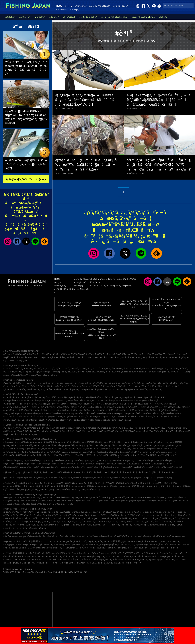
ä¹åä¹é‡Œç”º (104, 512)
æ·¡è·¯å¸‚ (149, 512)
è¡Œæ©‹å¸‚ (131, 522)
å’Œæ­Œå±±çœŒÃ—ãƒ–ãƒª (161, 464)
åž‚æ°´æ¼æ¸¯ (94, 553)
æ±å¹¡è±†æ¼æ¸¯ (179, 553)
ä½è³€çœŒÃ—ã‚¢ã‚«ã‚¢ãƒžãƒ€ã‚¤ (163, 483)
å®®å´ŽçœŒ (43, 504)
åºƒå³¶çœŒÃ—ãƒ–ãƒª (12, 472)
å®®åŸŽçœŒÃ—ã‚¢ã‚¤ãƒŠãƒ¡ (129, 442)
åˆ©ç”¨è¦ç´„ (96, 282)
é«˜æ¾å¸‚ (8, 525)
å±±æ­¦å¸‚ (7, 375)
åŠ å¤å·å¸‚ (126, 525)
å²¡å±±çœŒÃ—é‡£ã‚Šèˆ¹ (14, 417)
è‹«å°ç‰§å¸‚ (86, 525)
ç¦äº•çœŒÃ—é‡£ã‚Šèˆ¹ (60, 410)
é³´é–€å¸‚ (55, 512)
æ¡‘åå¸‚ (59, 525)
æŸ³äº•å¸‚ (116, 525)
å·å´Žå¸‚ (171, 525)
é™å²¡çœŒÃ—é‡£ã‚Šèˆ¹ (136, 407)
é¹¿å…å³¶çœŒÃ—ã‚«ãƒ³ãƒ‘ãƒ (153, 486)
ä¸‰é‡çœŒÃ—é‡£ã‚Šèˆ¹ (80, 414)
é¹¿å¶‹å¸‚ (59, 369)
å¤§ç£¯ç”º (157, 518)
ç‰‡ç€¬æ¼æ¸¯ (20, 563)
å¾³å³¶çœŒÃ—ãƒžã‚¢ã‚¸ (149, 472)
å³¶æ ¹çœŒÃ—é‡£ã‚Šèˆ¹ (58, 420)
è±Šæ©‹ (96, 560)
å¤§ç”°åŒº (157, 372)
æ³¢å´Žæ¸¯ (144, 389)
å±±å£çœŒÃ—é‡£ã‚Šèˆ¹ (147, 414)
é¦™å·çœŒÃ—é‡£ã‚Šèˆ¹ (79, 420)
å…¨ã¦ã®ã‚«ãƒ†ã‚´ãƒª (99, 6)
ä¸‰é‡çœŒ (182, 354)
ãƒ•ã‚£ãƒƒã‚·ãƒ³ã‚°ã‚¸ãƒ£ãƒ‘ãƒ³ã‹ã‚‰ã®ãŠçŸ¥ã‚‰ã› (114, 279)
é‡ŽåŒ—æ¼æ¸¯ (46, 545)
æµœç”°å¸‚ (115, 518)
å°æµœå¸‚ (27, 372)
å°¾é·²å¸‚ (136, 525)
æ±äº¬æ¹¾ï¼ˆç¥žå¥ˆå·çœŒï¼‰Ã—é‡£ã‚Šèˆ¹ (141, 401)
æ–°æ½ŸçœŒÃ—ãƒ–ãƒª (36, 452)
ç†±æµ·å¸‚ (101, 372)
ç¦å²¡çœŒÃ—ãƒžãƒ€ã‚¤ (42, 483)
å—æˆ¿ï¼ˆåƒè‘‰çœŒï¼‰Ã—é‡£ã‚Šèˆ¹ (110, 404)
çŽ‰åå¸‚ (106, 525)
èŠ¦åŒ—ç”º (147, 518)
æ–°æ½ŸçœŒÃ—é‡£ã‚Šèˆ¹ (147, 410)
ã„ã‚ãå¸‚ (17, 522)
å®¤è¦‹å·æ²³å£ (153, 553)
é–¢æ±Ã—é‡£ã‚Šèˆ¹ (12, 397)
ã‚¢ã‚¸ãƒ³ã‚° (54, 17)
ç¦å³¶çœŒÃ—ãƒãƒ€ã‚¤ (14, 446)
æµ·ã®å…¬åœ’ (80, 553)
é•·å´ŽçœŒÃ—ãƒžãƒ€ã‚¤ (13, 486)
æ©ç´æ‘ (81, 522)
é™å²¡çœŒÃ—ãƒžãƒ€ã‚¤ (107, 455)
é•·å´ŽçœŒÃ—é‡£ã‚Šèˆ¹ (146, 417)
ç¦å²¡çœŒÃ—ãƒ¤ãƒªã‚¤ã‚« (64, 483)
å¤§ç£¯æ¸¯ (101, 556)
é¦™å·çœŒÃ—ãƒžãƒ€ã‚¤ (13, 478)
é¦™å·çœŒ (119, 357)
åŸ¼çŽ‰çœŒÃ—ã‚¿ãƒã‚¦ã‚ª (124, 446)
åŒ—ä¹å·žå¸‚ (9, 372)
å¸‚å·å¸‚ (40, 525)
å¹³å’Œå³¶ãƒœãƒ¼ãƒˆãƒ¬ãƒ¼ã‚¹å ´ (68, 545)
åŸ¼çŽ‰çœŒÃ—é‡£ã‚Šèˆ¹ (170, 414)
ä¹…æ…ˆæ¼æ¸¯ (85, 383)
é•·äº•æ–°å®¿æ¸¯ (157, 386)
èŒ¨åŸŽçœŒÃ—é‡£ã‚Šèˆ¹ (179, 407)
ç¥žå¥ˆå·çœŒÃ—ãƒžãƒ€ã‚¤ (143, 449)
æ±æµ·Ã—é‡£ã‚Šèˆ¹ (48, 397)
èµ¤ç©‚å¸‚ (97, 525)
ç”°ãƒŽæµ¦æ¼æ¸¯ (71, 556)
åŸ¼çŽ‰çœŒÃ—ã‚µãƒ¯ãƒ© (100, 446)
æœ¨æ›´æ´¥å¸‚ (131, 512)
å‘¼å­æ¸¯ (7, 548)
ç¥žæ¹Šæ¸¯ (8, 383)
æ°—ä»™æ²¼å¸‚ (19, 525)
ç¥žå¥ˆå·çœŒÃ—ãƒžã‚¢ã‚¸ (120, 449)
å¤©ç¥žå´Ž (123, 548)
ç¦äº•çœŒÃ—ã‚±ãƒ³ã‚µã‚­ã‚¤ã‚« (37, 455)
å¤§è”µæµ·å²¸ (138, 545)
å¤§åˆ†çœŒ (184, 357)
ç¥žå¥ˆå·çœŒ (66, 354)
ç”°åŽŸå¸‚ (7, 522)
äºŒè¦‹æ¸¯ (34, 545)
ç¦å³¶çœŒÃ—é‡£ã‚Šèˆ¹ (37, 420)
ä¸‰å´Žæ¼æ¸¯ (86, 560)
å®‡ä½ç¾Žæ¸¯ (54, 386)
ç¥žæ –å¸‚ (166, 372)
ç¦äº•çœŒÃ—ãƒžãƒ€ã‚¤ (61, 455)
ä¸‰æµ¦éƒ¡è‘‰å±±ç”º (19, 375)
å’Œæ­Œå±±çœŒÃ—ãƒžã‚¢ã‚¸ (15, 467)
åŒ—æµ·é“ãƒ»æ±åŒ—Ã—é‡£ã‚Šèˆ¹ (150, 397)
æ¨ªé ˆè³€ (129, 553)
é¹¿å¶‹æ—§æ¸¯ (58, 383)
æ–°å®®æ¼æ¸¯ (35, 560)
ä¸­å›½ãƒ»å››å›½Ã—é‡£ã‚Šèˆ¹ (97, 397)
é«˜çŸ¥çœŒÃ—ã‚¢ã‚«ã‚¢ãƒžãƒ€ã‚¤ (17, 483)
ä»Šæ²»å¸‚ (106, 518)
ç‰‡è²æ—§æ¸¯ (172, 386)
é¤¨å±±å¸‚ (146, 369)
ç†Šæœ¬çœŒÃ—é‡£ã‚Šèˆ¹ (78, 417)
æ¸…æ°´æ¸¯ (99, 541)
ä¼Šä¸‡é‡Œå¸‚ (9, 518)
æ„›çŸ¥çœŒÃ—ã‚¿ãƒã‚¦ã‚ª (36, 461)
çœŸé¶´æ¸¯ (126, 383)
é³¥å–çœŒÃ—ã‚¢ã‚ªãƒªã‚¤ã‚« (67, 467)
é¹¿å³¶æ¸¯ (60, 536)
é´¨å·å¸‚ (66, 369)
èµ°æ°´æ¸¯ (42, 386)
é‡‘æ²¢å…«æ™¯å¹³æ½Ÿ (140, 386)
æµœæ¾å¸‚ (46, 512)
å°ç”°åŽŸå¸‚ (93, 369)
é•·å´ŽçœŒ (161, 357)
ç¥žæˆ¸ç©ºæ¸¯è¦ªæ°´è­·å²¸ (131, 556)
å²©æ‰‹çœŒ (20, 354)
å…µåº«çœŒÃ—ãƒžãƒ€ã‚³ (115, 464)
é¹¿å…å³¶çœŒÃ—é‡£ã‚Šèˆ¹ (124, 417)
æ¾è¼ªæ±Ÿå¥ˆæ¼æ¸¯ (72, 386)
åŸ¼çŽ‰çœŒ (79, 354)
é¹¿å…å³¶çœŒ (10, 361)
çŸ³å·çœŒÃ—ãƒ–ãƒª (146, 452)
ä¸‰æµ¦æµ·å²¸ (9, 545)
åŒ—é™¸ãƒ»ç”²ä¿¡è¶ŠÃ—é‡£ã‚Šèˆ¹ (71, 397)
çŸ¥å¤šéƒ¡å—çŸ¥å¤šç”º (51, 372)
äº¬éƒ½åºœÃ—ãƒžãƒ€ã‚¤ (166, 461)
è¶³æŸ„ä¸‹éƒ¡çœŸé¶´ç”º (160, 369)
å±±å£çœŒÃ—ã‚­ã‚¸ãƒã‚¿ (108, 472)
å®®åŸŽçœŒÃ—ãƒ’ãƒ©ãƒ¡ (84, 442)
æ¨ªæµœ (94, 536)
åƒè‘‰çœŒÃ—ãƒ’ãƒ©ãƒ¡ (14, 449)
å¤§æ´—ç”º (96, 518)
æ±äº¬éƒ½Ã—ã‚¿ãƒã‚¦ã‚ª (76, 449)
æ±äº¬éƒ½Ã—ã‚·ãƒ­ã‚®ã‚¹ (98, 449)
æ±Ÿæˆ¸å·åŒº (145, 372)
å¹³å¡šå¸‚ (39, 375)
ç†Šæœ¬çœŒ (172, 357)
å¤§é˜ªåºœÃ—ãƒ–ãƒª (54, 464)
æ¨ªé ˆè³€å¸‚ (8, 369)
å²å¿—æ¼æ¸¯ (10, 386)
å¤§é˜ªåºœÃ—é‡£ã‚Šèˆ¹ (169, 410)
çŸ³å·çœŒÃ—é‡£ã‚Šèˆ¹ (122, 420)
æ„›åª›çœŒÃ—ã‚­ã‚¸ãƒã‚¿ (120, 478)
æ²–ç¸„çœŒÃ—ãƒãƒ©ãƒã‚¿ (68, 490)
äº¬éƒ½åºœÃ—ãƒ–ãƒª (147, 461)
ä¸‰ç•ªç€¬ (51, 536)
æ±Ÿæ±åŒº (91, 372)
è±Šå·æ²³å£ (145, 548)
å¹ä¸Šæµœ (73, 560)
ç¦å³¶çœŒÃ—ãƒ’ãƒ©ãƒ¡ (172, 442)
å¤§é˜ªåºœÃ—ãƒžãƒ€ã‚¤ (13, 464)
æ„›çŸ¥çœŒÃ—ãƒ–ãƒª (167, 455)
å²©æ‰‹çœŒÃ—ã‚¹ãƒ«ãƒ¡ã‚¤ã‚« (16, 442)
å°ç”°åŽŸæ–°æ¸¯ (101, 383)
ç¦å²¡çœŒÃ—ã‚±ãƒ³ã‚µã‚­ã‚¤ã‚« (89, 483)
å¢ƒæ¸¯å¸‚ (55, 375)
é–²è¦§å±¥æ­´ (62, 10)
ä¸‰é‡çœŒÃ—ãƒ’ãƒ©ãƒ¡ (101, 461)
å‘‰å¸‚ (27, 515)
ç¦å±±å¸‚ (145, 515)
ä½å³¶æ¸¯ (23, 386)
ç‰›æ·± (131, 560)
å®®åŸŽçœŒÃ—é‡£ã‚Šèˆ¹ (57, 414)
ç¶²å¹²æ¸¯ (32, 563)
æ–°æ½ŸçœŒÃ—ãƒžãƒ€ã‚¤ (15, 452)
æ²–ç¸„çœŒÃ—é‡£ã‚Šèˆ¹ (14, 414)
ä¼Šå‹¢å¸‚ (46, 518)
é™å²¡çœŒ (170, 354)
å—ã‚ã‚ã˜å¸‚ (21, 528)
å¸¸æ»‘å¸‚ (94, 515)
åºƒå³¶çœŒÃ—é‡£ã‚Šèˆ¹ (124, 410)
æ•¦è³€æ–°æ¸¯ (139, 553)
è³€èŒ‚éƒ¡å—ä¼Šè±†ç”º (181, 372)
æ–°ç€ (68, 6)
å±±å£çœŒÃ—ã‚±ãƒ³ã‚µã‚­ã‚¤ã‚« (57, 472)
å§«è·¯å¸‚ (141, 512)
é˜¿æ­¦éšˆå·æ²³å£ (64, 553)
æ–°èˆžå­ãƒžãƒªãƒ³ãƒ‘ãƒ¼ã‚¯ (116, 541)
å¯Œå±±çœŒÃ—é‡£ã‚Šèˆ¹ (168, 417)
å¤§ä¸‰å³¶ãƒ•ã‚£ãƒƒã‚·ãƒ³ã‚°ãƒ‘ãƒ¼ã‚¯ (150, 560)
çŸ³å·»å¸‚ (174, 512)
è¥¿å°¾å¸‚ (71, 522)
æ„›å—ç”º (137, 518)
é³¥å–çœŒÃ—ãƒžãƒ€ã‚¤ (92, 467)
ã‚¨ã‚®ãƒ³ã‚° (40, 17)
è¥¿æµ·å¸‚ (158, 522)
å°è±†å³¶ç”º (65, 515)
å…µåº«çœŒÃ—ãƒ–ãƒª (73, 464)
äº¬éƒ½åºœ (44, 357)
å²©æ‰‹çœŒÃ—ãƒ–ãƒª (62, 442)
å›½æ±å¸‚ (43, 528)
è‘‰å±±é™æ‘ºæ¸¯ (61, 389)
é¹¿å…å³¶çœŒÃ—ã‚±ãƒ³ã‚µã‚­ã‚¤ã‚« (18, 490)
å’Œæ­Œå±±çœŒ (32, 357)
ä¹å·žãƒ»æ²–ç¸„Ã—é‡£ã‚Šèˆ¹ (121, 397)
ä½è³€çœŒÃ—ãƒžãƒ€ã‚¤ (137, 483)
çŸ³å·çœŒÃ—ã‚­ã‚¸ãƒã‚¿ (166, 452)
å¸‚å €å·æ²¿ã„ (10, 389)
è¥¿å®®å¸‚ (154, 525)
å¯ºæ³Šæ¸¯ (97, 386)
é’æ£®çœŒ (20, 498)
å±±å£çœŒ (76, 357)
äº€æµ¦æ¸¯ (41, 563)
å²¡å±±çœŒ (65, 357)
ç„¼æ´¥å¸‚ (46, 522)
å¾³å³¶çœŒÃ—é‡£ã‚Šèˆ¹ (101, 417)
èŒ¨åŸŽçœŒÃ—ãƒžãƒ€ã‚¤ (36, 446)
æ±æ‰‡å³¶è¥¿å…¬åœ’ (138, 541)
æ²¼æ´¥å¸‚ (137, 369)
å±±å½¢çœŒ (66, 498)
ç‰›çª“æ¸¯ (166, 553)
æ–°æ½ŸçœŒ (115, 354)
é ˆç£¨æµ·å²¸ (89, 541)
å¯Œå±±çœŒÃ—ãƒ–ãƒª (127, 452)
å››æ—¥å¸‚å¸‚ (85, 515)
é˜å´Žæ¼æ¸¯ (30, 383)
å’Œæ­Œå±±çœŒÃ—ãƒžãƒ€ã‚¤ (138, 464)
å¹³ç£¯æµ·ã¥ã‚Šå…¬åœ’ (45, 553)
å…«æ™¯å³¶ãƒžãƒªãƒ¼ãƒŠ (40, 548)
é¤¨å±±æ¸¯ (8, 563)
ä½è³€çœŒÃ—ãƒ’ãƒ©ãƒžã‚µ (114, 483)
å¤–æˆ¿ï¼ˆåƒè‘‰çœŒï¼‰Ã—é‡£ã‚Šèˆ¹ (103, 401)
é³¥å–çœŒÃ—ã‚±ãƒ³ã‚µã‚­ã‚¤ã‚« (41, 467)
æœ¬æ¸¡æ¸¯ (106, 553)
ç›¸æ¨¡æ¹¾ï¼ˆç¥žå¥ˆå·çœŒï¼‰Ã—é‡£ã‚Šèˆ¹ (66, 401)
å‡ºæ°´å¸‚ (163, 525)
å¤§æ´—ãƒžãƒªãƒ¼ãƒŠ (105, 545)
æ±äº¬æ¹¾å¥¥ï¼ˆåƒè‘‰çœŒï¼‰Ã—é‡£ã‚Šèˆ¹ (59, 407)
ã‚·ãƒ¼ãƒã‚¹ (25, 17)
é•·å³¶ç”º (132, 515)
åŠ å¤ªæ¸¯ (174, 383)
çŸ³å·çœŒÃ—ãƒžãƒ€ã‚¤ (14, 455)
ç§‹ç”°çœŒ (43, 498)
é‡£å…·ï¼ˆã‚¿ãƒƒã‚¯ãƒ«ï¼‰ (143, 17)
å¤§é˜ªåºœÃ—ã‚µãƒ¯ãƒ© (34, 464)
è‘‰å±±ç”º (179, 522)
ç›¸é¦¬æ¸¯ (162, 541)
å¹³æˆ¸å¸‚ (166, 512)
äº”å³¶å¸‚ (87, 518)
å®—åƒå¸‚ (19, 369)
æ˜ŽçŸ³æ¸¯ (33, 386)
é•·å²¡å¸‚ (32, 375)
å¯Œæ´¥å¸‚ (128, 369)
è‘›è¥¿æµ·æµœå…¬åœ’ (176, 536)
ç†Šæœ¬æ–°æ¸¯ (120, 560)
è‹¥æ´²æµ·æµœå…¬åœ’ (13, 536)
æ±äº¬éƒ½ (55, 354)
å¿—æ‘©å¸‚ (47, 515)
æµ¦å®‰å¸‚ (178, 515)
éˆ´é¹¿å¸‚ (63, 522)
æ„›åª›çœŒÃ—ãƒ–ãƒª (100, 478)
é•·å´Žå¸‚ (37, 512)
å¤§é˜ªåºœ (8, 357)
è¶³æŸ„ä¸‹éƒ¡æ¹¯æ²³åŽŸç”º (127, 372)
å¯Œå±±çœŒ (127, 354)
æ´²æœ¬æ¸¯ (8, 560)
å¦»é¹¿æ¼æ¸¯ (106, 560)
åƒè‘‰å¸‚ (55, 522)
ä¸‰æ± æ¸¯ (153, 541)
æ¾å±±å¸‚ (123, 515)
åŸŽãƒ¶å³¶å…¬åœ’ (60, 560)
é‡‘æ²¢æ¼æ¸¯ (71, 383)
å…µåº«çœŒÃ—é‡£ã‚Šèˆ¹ (81, 410)
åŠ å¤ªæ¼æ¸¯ (160, 536)
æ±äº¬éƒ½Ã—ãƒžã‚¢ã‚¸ (55, 449)
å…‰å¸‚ (107, 522)
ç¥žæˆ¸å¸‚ (182, 512)
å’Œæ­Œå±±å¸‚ (118, 369)
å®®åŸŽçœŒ (32, 354)
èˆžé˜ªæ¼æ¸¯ (83, 536)
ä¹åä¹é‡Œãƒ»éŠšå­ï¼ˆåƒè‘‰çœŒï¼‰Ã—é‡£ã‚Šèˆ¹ (153, 404)
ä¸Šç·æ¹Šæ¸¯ (164, 383)
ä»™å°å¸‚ (140, 522)
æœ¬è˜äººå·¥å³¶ (133, 563)
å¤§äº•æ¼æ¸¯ (101, 389)
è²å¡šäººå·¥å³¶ (121, 536)
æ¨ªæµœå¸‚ (28, 369)
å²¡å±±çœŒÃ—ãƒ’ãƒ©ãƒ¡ (152, 467)
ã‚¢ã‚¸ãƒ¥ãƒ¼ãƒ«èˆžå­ (35, 541)
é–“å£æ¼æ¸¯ (44, 383)
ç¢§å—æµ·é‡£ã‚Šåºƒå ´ (154, 545)
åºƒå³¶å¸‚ (81, 372)
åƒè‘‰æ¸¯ (47, 560)
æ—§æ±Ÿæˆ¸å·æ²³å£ (73, 541)
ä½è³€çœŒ (162, 431)
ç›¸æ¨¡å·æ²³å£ (88, 545)
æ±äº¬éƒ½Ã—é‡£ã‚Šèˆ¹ (14, 410)
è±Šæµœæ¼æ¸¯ (106, 536)
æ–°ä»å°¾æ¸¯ (52, 563)
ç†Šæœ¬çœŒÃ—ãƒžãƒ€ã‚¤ (83, 486)
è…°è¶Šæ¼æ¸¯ (138, 383)
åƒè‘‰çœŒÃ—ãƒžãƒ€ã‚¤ (170, 446)
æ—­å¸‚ (65, 372)
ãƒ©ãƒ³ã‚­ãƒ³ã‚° (80, 6)
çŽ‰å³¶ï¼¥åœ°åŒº (173, 545)
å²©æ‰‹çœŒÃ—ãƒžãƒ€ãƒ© (41, 442)
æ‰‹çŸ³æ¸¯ (184, 383)
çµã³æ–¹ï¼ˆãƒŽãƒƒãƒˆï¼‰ (114, 17)
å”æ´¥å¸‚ (187, 515)
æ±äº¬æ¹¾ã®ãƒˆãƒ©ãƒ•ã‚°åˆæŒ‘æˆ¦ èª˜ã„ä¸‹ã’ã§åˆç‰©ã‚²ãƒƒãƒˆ (26, 164)
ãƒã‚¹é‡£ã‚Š (69, 17)
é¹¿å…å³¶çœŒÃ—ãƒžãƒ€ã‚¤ (179, 486)
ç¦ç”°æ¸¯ (49, 541)
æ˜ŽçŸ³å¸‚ (184, 369)
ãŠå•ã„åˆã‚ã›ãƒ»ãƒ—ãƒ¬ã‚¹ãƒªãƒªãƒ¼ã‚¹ (111, 286)
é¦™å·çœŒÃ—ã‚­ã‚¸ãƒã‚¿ (59, 478)
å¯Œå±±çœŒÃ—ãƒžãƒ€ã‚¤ (106, 452)
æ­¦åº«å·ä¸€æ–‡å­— (88, 556)
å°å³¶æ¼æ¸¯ (178, 556)
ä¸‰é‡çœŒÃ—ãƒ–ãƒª (58, 461)
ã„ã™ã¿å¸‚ (49, 369)
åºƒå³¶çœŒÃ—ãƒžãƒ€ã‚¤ (172, 467)
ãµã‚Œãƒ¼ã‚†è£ (71, 548)
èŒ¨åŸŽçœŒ (103, 354)
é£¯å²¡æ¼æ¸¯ (115, 383)
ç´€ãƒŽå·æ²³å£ (97, 563)
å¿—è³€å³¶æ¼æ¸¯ (81, 563)
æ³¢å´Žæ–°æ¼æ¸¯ (123, 545)
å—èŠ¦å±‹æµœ (22, 545)
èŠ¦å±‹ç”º (99, 522)
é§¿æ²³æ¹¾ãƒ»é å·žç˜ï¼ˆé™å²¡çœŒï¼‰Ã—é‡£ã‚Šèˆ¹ (27, 404)
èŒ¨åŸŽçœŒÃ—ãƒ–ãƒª (57, 446)
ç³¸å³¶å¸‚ (19, 372)
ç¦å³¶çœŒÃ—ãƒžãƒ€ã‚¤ (151, 442)
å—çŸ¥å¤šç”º (57, 518)
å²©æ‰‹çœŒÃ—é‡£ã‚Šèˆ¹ (14, 420)
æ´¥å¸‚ (138, 515)
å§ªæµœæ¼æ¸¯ (132, 389)
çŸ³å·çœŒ (138, 354)
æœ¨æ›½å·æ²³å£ (20, 548)
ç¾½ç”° (83, 548)
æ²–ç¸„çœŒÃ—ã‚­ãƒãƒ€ (91, 490)
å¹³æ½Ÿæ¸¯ (22, 389)
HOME (59, 6)
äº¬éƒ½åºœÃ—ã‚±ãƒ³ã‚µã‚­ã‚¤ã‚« (125, 461)
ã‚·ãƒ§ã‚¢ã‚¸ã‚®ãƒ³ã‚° (88, 17)
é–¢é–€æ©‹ (133, 548)
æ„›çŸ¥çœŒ (160, 354)
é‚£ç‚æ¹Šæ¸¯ (47, 389)
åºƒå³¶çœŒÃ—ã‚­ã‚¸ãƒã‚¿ (32, 472)
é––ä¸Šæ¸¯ (58, 541)
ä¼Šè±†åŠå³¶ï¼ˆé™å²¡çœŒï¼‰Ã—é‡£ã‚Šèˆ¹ (72, 404)
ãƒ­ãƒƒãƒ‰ (163, 17)
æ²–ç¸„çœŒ (22, 361)
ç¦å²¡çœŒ (151, 357)
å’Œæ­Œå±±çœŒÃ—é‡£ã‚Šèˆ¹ (37, 410)
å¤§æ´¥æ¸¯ (8, 541)
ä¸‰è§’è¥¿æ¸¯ (165, 556)
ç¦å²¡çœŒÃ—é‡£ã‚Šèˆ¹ (157, 407)
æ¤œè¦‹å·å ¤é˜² (159, 548)
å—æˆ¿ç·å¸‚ (105, 369)
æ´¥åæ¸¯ (58, 556)
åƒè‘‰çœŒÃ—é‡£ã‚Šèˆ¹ (115, 407)
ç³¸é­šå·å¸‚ (68, 525)
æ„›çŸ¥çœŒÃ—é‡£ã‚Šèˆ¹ (103, 410)
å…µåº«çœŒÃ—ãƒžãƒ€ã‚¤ (93, 464)
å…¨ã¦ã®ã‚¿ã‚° (120, 6)
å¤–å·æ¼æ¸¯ (34, 389)
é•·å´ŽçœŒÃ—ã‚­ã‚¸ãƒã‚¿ (34, 486)
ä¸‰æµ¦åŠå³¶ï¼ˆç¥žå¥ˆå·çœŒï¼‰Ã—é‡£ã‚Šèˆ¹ (25, 401)
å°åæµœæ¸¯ (135, 536)
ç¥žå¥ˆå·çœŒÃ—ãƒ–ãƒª (166, 449)
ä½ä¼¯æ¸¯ (47, 556)
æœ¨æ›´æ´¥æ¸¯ (20, 560)
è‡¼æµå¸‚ (37, 522)
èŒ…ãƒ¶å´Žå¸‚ (70, 518)
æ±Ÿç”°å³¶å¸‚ (103, 515)
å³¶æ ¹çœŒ (98, 357)
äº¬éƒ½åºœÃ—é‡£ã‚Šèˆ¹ (35, 414)
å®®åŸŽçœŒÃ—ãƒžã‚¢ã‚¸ (105, 442)
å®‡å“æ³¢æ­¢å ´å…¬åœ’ (175, 560)
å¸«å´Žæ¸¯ (30, 553)
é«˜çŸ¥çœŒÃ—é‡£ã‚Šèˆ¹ (56, 417)
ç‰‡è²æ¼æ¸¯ (174, 541)
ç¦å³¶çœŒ (44, 354)
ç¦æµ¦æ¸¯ (88, 386)
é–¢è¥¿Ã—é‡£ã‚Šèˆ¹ (30, 397)
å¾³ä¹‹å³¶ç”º (168, 522)
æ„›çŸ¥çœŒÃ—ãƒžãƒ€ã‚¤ (14, 461)
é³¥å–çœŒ (87, 357)
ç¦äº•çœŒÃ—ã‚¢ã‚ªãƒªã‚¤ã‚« (84, 455)
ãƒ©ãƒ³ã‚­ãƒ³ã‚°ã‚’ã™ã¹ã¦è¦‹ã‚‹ (26, 179)
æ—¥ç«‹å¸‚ (75, 369)
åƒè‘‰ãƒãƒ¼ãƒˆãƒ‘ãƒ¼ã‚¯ (14, 553)
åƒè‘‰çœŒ (91, 354)
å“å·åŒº (111, 372)
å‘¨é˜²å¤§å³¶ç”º (26, 512)
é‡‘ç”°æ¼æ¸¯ (124, 386)
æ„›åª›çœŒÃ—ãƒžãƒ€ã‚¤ (81, 478)
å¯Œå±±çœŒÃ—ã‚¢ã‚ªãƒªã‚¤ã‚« (82, 452)
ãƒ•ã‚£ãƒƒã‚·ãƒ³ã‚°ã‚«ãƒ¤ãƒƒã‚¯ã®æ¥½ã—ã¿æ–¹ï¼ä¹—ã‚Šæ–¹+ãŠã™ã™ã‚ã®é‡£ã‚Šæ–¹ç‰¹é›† (87, 100)
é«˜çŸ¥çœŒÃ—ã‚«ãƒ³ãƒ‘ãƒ (142, 478)
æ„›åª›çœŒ (141, 357)
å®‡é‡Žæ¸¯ (148, 536)
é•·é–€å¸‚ (186, 518)
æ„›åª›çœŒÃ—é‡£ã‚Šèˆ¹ (35, 417)
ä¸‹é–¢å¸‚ (92, 512)
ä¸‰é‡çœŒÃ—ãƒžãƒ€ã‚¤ (79, 461)
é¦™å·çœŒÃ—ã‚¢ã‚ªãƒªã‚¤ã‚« (36, 478)
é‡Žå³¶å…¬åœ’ (19, 541)
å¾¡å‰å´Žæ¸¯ (118, 553)
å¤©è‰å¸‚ (167, 518)
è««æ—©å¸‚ (8, 528)
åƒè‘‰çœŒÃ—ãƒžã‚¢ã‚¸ (35, 449)
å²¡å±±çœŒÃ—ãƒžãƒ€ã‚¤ (131, 467)
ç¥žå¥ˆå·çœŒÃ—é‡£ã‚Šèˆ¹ (92, 407)
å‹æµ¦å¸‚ (83, 369)
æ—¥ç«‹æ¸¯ (91, 548)
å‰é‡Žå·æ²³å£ (150, 556)
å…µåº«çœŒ (19, 357)
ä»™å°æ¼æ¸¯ (113, 556)
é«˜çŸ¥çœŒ (109, 357)
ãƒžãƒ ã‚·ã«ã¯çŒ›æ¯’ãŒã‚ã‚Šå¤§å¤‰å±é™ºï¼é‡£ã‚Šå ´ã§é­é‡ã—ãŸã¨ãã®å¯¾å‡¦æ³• (87, 165)
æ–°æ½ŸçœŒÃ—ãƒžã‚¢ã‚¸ (58, 452)
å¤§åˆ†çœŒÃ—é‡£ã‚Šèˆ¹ (101, 420)
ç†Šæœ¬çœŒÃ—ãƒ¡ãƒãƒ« (129, 486)
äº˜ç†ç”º (177, 518)
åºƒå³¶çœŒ (54, 357)
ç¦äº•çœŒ (149, 354)
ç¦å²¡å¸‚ (36, 372)
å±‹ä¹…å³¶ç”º (49, 525)
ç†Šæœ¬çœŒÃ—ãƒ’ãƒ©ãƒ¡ (106, 486)
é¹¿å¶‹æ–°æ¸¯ (151, 383)
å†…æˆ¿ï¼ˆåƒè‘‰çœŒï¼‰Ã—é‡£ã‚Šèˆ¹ (20, 407)
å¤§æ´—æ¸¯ (75, 389)
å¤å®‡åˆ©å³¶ (66, 563)
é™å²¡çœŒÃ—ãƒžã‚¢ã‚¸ (147, 455)
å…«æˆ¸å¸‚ (114, 522)
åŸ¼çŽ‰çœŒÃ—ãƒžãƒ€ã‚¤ (148, 446)
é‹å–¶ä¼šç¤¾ (81, 289)
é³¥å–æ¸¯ (27, 556)
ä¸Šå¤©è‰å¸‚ (126, 518)
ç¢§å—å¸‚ (149, 522)
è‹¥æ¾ (185, 545)
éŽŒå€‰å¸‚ (73, 372)
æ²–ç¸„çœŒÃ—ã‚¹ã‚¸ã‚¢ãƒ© (44, 490)
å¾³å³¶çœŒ (130, 357)
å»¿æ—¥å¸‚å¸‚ (31, 525)
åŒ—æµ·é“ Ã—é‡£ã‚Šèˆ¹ (124, 414)
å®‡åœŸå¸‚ (33, 528)
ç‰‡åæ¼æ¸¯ (116, 389)
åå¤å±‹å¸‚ (36, 515)
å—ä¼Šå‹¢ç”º (35, 518)
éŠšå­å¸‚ (46, 375)
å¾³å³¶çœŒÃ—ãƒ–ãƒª (129, 472)
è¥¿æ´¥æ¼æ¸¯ (156, 389)
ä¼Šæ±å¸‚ (175, 369)
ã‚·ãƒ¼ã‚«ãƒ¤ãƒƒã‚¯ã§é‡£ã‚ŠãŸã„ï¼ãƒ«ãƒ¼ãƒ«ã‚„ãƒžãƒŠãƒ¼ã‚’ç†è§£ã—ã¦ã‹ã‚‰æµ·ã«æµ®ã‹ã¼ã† (159, 100)
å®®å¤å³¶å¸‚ (22, 518)
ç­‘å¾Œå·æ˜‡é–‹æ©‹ (12, 556)
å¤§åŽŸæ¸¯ (18, 383)
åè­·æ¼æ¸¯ (173, 548)
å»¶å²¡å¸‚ (7, 515)
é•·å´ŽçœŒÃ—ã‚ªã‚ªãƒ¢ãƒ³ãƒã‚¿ (58, 486)
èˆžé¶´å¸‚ (123, 522)
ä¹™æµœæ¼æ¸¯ (110, 386)
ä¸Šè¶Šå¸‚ (179, 525)
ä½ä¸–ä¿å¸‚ (167, 515)
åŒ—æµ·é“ (9, 354)
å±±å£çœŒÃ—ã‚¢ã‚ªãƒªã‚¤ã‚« (84, 472)
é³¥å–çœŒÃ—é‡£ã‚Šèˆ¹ (102, 414)
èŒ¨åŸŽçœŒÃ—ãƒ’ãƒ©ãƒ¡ (78, 446)
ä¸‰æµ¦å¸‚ (38, 369)
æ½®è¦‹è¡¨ (75, 10)
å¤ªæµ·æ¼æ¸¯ (87, 389)
